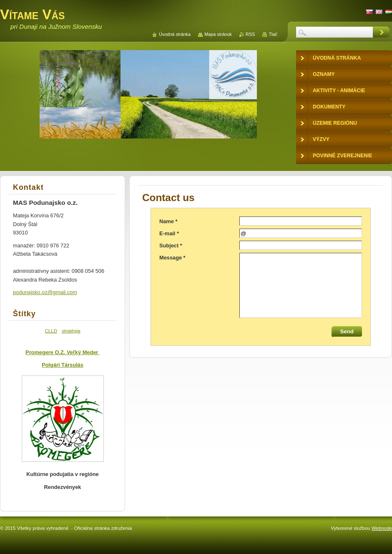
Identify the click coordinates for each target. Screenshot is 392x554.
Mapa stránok (218, 34)
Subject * (171, 246)
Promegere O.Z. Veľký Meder (63, 352)
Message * (172, 258)
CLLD (51, 331)
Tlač (273, 34)
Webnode (382, 528)
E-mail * (169, 233)
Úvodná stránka (175, 34)
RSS (250, 34)
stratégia (71, 331)
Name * (168, 221)
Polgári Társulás (63, 365)
